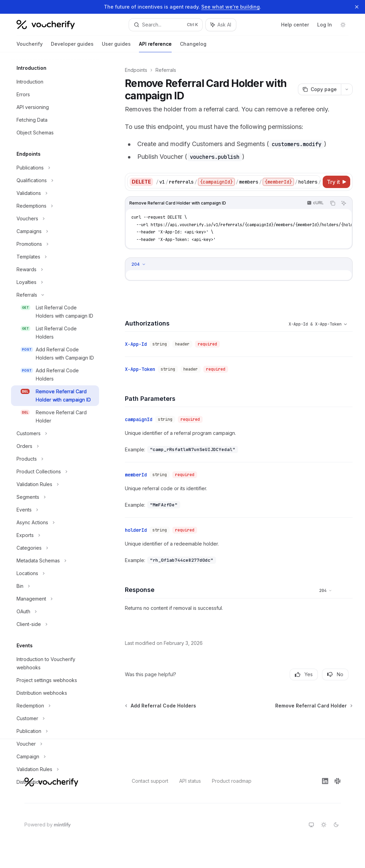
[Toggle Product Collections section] (55, 472)
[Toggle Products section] (55, 459)
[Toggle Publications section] (55, 168)
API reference (155, 47)
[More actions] (347, 89)
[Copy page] (319, 89)
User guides (116, 47)
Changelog (193, 47)
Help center (295, 25)
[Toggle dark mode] (343, 25)
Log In (325, 25)
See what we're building (230, 7)
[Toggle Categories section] (55, 548)
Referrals (166, 70)
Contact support (150, 781)
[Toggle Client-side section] (55, 624)
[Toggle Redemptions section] (55, 206)
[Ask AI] (344, 203)
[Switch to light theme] (324, 825)
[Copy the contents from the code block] (333, 203)
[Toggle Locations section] (55, 573)
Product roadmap (232, 781)
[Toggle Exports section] (55, 535)
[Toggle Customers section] (55, 433)
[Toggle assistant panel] (221, 25)
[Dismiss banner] (357, 7)
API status (190, 781)
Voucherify (30, 47)
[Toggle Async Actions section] (55, 523)
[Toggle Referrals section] (55, 295)
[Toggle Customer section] (55, 718)
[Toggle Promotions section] (55, 244)
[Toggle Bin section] (55, 586)
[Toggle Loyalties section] (55, 282)
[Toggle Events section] (55, 510)
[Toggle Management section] (55, 599)
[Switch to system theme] (311, 825)
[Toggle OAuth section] (55, 612)
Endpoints (136, 70)
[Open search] (166, 25)
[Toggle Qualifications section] (55, 180)
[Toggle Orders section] (55, 446)
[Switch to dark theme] (336, 825)
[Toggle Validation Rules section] (55, 484)
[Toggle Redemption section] (55, 706)
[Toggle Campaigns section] (55, 231)
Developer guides (72, 47)
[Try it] (336, 182)
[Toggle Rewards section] (55, 270)
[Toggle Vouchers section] (55, 219)
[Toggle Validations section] (55, 193)
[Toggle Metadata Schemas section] (55, 561)
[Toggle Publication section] (55, 731)
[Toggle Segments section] (55, 497)
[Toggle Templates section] (55, 257)
